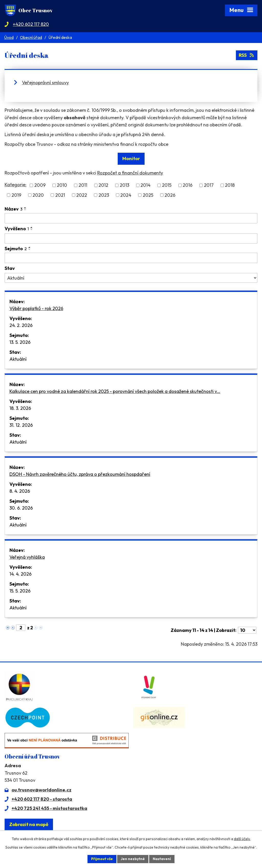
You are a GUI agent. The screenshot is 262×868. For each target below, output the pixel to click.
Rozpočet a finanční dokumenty (130, 173)
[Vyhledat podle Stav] (131, 278)
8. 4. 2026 (20, 491)
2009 (40, 185)
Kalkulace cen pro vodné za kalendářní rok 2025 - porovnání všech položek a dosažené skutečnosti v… (115, 391)
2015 (167, 185)
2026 (170, 195)
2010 (62, 185)
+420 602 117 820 (31, 24)
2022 (82, 195)
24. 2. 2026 (21, 325)
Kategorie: (15, 185)
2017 (209, 185)
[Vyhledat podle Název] (131, 218)
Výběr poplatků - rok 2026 (36, 308)
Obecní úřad (31, 37)
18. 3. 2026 (20, 408)
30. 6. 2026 (21, 508)
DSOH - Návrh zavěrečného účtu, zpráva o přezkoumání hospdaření (80, 474)
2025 (148, 195)
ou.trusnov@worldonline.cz (41, 790)
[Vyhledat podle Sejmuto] (131, 258)
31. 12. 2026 (21, 425)
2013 (124, 185)
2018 (230, 185)
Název (14, 209)
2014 (145, 185)
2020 (38, 195)
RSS (247, 55)
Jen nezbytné (133, 859)
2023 (104, 195)
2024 (126, 195)
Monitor (131, 158)
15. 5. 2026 (20, 591)
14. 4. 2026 (20, 574)
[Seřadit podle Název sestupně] (25, 210)
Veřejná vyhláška (27, 557)
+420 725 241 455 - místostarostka (49, 808)
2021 (60, 195)
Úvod (9, 37)
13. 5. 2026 (20, 342)
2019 (16, 195)
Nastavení (162, 859)
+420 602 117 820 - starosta (42, 799)
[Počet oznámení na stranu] (247, 630)
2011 (83, 185)
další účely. (242, 839)
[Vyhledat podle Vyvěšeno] (131, 238)
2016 (188, 185)
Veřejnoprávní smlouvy (45, 83)
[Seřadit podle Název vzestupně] (25, 208)
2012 (103, 185)
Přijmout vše (102, 859)
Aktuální (18, 359)
